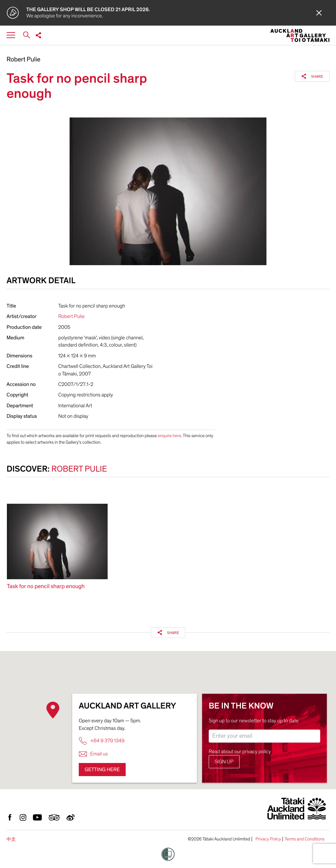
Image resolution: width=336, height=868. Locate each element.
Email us (93, 754)
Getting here (102, 770)
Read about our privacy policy (240, 752)
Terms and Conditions (304, 839)
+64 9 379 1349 (102, 741)
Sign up (224, 762)
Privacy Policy (268, 839)
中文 (11, 839)
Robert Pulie (23, 60)
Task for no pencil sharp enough (46, 587)
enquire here (169, 436)
